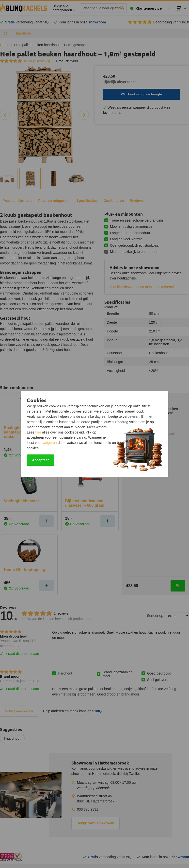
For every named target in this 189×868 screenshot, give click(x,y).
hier (38, 432)
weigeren (50, 443)
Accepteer (40, 460)
